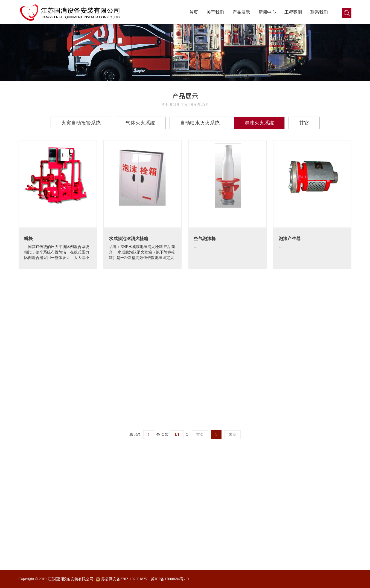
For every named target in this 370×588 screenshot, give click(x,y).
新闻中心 (267, 12)
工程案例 (293, 12)
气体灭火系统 (140, 123)
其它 (304, 123)
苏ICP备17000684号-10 (170, 579)
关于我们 (215, 12)
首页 (194, 12)
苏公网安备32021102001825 (124, 579)
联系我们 (319, 12)
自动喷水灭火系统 (200, 123)
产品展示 (241, 12)
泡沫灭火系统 (259, 123)
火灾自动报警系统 (81, 123)
